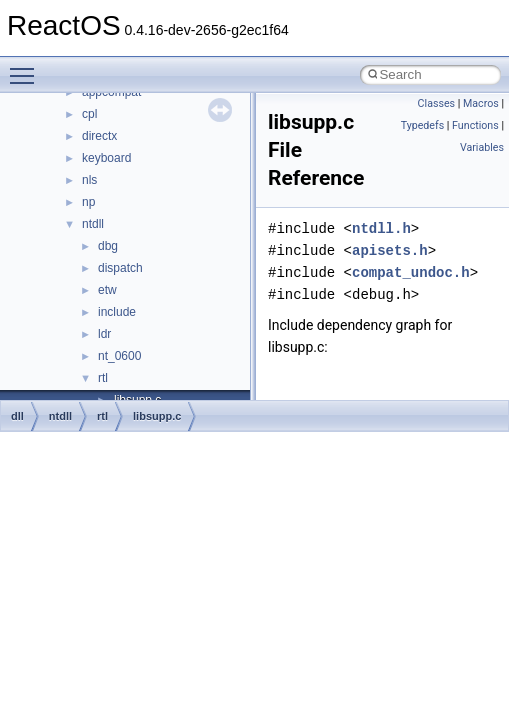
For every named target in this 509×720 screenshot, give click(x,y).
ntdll (93, 224)
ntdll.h (381, 228)
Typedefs (423, 125)
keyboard (106, 158)
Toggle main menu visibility (27, 67)
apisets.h (390, 250)
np (88, 202)
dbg (108, 246)
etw (107, 290)
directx (99, 136)
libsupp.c (157, 416)
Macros (481, 103)
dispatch (120, 268)
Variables (482, 147)
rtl (103, 378)
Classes (436, 103)
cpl (89, 114)
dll (17, 416)
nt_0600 (119, 356)
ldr (104, 334)
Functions (475, 125)
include (117, 312)
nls (89, 180)
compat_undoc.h (411, 272)
